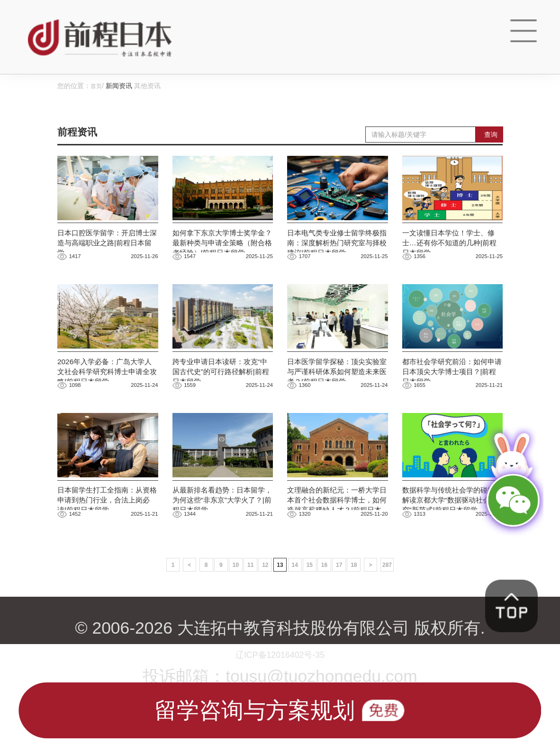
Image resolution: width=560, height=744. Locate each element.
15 (315, 595)
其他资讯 (149, 86)
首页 (97, 86)
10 (228, 595)
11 (245, 595)
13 (280, 595)
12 (263, 595)
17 (349, 595)
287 (404, 595)
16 (332, 595)
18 (366, 595)
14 (298, 595)
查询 (491, 134)
